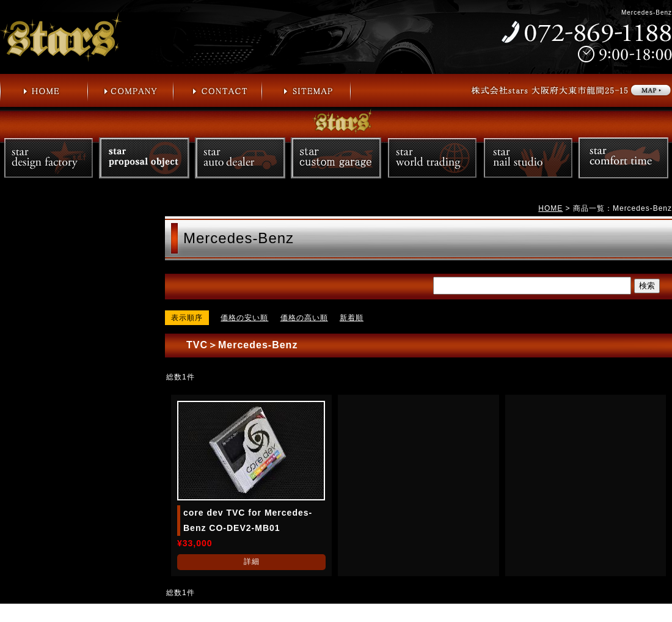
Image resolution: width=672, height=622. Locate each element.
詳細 (252, 562)
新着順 (352, 318)
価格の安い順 (244, 318)
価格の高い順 (304, 318)
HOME (550, 208)
